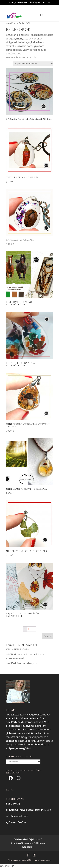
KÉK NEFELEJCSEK (18, 650)
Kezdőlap (11, 23)
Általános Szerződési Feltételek (28, 843)
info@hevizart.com (17, 816)
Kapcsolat (28, 847)
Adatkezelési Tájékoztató (28, 839)
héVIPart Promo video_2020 (23, 663)
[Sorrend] (33, 64)
